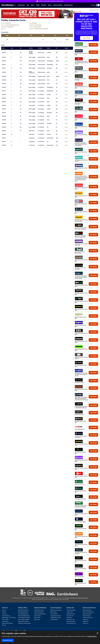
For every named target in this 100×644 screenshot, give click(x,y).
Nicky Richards (41, 57)
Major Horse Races (87, 614)
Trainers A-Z (86, 623)
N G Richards (41, 87)
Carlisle (49, 105)
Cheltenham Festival (39, 610)
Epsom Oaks (37, 618)
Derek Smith (41, 53)
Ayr (48, 127)
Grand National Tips (71, 623)
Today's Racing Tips (71, 610)
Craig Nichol (32, 138)
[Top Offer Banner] (37, 14)
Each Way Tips (70, 616)
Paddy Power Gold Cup (56, 610)
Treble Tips (69, 618)
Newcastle (49, 113)
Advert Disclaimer (94, 10)
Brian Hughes (32, 57)
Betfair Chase (54, 612)
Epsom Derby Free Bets (24, 619)
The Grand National (39, 612)
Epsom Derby (37, 616)
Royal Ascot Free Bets (23, 621)
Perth (48, 76)
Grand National (54, 619)
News (50, 5)
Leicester (49, 53)
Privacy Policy (5, 619)
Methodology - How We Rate (9, 618)
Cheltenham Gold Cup (56, 618)
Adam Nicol (32, 131)
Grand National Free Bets (24, 618)
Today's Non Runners (88, 618)
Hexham (49, 95)
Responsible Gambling (7, 623)
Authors (4, 612)
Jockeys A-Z (86, 621)
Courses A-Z (86, 619)
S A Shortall (32, 145)
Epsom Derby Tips (71, 621)
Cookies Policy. (92, 636)
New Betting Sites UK (23, 614)
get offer (93, 45)
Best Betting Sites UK (23, 612)
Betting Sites (69, 5)
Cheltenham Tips (71, 614)
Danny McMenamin (32, 72)
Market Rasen (50, 138)
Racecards (21, 5)
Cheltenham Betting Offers (24, 623)
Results (44, 5)
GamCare (67, 598)
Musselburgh (50, 61)
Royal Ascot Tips (70, 619)
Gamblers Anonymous (83, 598)
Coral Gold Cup (54, 614)
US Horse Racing (6, 616)
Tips (28, 5)
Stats (33, 5)
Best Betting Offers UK (23, 610)
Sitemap (4, 625)
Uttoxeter (49, 123)
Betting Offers (58, 5)
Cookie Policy (5, 621)
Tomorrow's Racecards (88, 612)
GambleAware (73, 598)
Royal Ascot (37, 619)
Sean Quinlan (32, 105)
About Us (4, 610)
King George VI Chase (56, 616)
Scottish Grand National (40, 614)
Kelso (48, 57)
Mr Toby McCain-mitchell (31, 53)
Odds (38, 5)
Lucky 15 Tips (70, 612)
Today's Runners (87, 616)
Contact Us (5, 614)
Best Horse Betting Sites (24, 616)
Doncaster (49, 68)
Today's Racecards (87, 610)
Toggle (98, 5)
